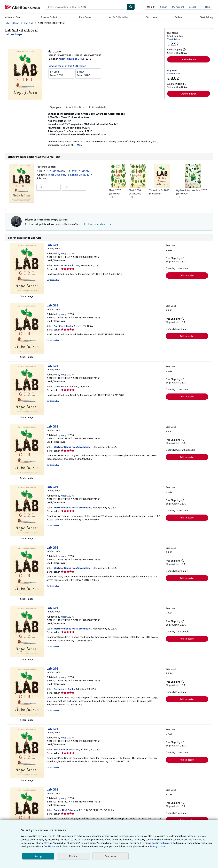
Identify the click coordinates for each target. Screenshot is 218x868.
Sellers (178, 17)
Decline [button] (73, 856)
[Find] (131, 7)
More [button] (80, 145)
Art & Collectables (119, 17)
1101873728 (54, 171)
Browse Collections (51, 17)
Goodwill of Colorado (66, 810)
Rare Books (85, 17)
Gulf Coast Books (63, 326)
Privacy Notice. (157, 846)
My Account (178, 7)
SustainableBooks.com (66, 749)
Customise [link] (111, 856)
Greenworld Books (64, 689)
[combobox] (86, 7)
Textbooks (151, 17)
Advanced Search (14, 17)
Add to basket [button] (189, 59)
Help (208, 7)
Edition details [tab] (98, 107)
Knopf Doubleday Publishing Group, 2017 (70, 175)
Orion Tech (60, 386)
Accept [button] (38, 856)
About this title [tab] (75, 107)
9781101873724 (81, 171)
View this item (174, 39)
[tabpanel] (105, 129)
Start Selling (206, 17)
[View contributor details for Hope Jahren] (14, 34)
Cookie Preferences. (162, 843)
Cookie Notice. (51, 846)
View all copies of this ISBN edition (67, 66)
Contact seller (53, 280)
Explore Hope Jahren (98, 224)
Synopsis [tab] (56, 107)
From (61, 73)
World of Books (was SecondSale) (73, 447)
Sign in (164, 7)
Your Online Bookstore (67, 265)
